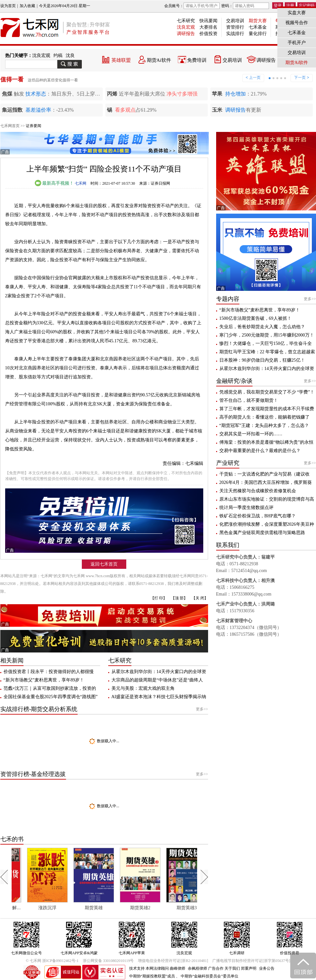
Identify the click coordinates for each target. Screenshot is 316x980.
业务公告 (267, 968)
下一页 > (302, 78)
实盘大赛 (297, 13)
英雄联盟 (121, 60)
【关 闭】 (200, 598)
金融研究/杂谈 (234, 381)
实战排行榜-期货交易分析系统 (39, 709)
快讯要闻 (208, 21)
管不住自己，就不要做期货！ (249, 400)
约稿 (58, 55)
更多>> (202, 709)
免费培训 (197, 60)
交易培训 (235, 21)
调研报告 (186, 34)
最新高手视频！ (54, 183)
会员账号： (192, 6)
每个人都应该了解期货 (34, 908)
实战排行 (235, 34)
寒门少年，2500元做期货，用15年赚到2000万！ (267, 335)
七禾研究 (186, 21)
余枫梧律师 (197, 968)
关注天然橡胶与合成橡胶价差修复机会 (258, 491)
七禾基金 (258, 27)
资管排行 (235, 27)
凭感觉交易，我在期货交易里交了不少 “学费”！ (267, 392)
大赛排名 (208, 27)
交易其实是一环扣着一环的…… (251, 434)
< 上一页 (253, 78)
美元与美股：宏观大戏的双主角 (143, 688)
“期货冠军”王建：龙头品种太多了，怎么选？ (264, 425)
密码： (245, 6)
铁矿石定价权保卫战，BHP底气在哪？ (258, 516)
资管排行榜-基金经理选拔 (33, 774)
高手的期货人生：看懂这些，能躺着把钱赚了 (264, 417)
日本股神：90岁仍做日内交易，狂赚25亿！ (262, 360)
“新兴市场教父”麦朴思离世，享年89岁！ (44, 680)
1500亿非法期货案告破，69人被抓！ (255, 318)
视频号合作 (297, 23)
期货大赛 (258, 21)
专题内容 (228, 299)
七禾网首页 (10, 126)
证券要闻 (34, 126)
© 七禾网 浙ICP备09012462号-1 (52, 961)
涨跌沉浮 (78, 908)
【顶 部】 (179, 598)
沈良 (70, 55)
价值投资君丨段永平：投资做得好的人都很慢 (49, 672)
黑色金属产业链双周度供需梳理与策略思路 (262, 533)
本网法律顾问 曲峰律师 (165, 968)
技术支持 (137, 968)
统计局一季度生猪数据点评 (246, 508)
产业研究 (228, 463)
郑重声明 (249, 968)
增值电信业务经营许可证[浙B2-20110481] (173, 961)
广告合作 (216, 968)
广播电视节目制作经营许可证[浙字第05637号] (251, 961)
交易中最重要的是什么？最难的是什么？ (260, 451)
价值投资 (208, 34)
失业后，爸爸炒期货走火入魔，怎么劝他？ (262, 327)
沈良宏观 (186, 27)
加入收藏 (27, 6)
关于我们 (232, 968)
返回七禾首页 (104, 564)
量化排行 (258, 34)
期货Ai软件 (159, 60)
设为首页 (8, 6)
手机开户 (297, 43)
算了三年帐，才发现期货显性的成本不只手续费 (267, 409)
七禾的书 (12, 839)
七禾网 (81, 183)
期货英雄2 (171, 908)
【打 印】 (159, 598)
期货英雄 (125, 908)
